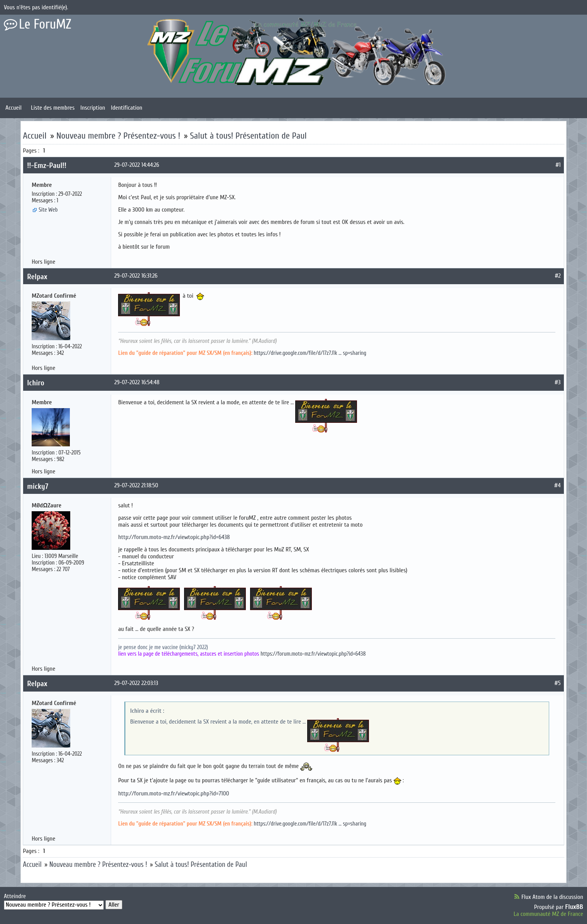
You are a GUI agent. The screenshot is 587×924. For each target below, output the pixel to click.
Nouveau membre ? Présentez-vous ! (118, 136)
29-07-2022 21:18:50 (136, 485)
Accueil (14, 108)
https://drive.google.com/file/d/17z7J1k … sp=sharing (310, 353)
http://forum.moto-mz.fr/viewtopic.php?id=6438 (174, 537)
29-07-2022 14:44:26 (137, 165)
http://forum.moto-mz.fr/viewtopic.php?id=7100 (174, 793)
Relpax (37, 277)
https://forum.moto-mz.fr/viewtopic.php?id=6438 (313, 654)
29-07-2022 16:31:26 (136, 276)
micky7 (38, 486)
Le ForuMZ (45, 24)
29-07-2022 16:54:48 (137, 382)
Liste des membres (53, 108)
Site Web (48, 210)
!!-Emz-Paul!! (47, 165)
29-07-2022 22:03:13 (136, 683)
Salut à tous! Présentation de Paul (248, 136)
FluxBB (574, 907)
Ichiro (36, 383)
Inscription (93, 108)
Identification (126, 108)
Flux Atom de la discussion (552, 897)
